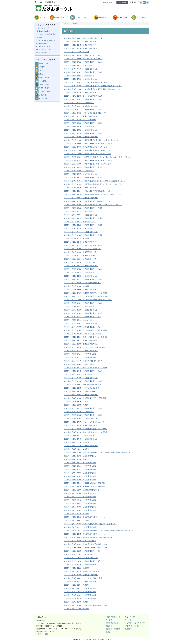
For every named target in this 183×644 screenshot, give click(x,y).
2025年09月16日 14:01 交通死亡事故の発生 (81, 395)
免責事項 (128, 629)
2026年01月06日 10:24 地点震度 (77, 239)
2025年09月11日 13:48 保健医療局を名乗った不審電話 (85, 398)
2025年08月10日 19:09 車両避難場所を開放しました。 (85, 517)
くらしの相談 (45, 91)
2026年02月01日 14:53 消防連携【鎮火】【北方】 (83, 167)
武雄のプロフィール (113, 617)
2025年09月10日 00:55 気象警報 (77, 405)
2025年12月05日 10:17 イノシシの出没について (83, 256)
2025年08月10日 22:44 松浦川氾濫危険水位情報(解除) (85, 483)
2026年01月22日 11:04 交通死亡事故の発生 (81, 198)
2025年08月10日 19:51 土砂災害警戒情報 (80, 503)
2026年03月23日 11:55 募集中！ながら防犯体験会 (83, 59)
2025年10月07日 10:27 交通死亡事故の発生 (81, 351)
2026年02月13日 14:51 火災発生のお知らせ (81, 130)
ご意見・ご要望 (42, 634)
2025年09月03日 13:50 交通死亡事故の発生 (81, 425)
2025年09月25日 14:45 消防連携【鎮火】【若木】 (83, 371)
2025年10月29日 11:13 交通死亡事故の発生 (81, 340)
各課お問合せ (42, 52)
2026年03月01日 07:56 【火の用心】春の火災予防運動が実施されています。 (93, 89)
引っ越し (43, 81)
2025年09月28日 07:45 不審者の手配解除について (83, 361)
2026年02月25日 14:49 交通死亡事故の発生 (81, 93)
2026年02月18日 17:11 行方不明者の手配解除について (85, 113)
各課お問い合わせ (112, 623)
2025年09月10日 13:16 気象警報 (77, 402)
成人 (41, 74)
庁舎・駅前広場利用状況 (46, 40)
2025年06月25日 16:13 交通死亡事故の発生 (81, 582)
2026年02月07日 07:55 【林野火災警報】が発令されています (87, 154)
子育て (42, 67)
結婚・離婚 (44, 77)
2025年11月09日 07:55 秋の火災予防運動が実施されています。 (88, 300)
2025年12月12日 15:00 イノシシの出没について (83, 249)
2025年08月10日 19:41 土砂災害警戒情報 (80, 510)
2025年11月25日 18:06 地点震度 (77, 286)
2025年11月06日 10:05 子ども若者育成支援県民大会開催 (86, 330)
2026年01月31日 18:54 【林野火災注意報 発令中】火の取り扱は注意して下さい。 (95, 181)
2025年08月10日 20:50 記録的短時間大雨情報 (82, 490)
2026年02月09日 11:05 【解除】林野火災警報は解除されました (88, 144)
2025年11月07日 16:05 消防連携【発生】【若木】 (83, 313)
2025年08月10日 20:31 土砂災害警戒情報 (80, 497)
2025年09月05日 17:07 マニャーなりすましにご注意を (85, 422)
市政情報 (109, 626)
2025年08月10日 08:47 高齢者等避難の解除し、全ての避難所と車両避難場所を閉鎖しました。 (100, 531)
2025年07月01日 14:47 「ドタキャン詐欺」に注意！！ (85, 578)
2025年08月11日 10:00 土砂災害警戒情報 (80, 480)
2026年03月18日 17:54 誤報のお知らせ (79, 76)
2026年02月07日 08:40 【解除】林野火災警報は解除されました (88, 150)
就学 (41, 70)
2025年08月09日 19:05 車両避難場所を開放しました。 (85, 534)
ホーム (66, 23)
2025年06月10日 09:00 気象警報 (77, 609)
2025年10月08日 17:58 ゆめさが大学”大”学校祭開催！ (85, 347)
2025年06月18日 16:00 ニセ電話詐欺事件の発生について (86, 605)
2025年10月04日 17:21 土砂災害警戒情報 (80, 354)
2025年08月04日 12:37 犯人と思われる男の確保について (86, 544)
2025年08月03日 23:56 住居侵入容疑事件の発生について (86, 548)
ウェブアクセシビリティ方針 (136, 623)
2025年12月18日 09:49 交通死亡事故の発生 (81, 242)
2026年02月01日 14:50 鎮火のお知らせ (79, 171)
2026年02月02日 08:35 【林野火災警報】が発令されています (87, 164)
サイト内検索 (122, 2)
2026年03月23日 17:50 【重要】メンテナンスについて (85, 55)
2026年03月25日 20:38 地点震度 (77, 52)
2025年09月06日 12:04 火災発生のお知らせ (81, 419)
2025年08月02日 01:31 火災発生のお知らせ (81, 558)
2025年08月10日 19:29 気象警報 (77, 514)
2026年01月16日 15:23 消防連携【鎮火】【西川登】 (84, 208)
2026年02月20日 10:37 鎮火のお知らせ (79, 103)
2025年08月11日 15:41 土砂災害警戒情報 (80, 463)
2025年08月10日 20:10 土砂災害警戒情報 (80, 500)
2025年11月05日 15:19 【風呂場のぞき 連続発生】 (84, 334)
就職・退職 (44, 84)
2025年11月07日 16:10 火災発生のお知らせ (81, 310)
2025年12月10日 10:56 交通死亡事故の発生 (81, 252)
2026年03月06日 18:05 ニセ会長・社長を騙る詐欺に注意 (86, 82)
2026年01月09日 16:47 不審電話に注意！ (80, 222)
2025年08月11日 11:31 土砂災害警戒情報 (80, 473)
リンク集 (128, 620)
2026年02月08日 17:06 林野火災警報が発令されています (86, 147)
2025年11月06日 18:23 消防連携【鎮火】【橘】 (83, 317)
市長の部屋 (123, 17)
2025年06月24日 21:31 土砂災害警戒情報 (80, 588)
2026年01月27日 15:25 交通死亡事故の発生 (81, 188)
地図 (78, 623)
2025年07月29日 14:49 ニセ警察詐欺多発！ (81, 565)
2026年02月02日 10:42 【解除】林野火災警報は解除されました (88, 161)
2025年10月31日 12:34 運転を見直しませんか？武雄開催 (86, 337)
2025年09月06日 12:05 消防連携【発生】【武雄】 (83, 415)
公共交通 (43, 98)
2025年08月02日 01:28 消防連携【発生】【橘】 (83, 561)
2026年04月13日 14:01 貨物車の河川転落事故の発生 (84, 38)
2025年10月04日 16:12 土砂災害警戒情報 (80, 357)
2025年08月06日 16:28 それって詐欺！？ (80, 541)
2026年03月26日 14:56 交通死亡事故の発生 (81, 48)
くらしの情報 (81, 17)
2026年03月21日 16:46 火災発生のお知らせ (81, 69)
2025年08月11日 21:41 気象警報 (77, 449)
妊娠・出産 (44, 63)
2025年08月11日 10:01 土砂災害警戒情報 (80, 476)
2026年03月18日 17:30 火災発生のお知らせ (81, 79)
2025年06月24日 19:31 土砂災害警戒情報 (80, 595)
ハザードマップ (43, 28)
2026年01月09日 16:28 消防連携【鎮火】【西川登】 (84, 225)
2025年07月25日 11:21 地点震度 (77, 568)
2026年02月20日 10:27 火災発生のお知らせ (81, 106)
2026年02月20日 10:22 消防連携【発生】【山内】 (83, 110)
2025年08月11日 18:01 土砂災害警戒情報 (80, 456)
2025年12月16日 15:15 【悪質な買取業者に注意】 (83, 245)
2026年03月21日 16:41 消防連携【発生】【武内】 (83, 72)
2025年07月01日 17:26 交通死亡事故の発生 (81, 575)
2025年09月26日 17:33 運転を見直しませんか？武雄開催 (86, 368)
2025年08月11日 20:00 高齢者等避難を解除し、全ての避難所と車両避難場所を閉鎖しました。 (100, 453)
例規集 (108, 632)
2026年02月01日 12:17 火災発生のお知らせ (81, 174)
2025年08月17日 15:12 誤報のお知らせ (79, 436)
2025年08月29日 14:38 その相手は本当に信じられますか (86, 429)
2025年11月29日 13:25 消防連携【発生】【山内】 (83, 279)
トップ (42, 17)
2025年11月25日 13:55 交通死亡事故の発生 (81, 290)
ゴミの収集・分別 (44, 46)
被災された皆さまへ (44, 49)
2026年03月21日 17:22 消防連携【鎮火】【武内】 (83, 62)
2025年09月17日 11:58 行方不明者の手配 (80, 391)
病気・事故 (44, 88)
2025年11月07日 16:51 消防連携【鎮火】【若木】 (83, 303)
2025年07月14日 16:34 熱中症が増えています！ (83, 571)
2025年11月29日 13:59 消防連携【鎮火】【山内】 (83, 269)
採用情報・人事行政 (113, 629)
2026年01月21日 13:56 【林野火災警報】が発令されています (87, 201)
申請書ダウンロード (44, 37)
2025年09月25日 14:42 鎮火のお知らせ (79, 374)
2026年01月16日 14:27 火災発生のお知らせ (81, 215)
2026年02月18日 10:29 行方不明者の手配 (80, 120)
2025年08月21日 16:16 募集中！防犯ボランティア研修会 (86, 432)
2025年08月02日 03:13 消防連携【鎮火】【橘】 (83, 551)
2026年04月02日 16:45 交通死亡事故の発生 (81, 45)
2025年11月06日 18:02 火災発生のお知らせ (81, 323)
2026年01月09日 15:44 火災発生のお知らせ (81, 232)
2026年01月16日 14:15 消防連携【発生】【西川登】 (84, 218)
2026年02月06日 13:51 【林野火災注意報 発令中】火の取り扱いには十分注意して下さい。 (98, 157)
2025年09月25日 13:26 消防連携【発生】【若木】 (83, 381)
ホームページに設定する (46, 2)
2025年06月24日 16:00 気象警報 (77, 602)
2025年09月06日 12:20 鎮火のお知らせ (79, 412)
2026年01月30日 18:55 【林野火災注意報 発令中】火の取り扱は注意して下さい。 (95, 184)
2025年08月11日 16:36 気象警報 (77, 459)
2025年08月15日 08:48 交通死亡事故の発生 (81, 446)
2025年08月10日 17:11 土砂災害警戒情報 (80, 527)
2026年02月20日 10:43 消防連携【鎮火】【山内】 (83, 99)
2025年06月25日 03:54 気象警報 (77, 585)
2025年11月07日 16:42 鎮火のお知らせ (79, 307)
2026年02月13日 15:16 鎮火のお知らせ (79, 127)
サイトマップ (130, 617)
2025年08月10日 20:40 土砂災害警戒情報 (80, 493)
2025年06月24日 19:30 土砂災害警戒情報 (80, 599)
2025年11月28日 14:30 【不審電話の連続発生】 (83, 283)
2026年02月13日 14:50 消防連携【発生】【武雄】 (83, 133)
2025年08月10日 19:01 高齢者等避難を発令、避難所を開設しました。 (91, 524)
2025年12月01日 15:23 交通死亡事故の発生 (81, 266)
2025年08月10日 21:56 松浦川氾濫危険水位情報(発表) (85, 486)
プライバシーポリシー (133, 626)
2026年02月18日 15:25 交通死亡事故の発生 (81, 116)
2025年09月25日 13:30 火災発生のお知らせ (81, 378)
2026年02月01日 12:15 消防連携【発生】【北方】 (83, 177)
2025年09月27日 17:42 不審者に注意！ (79, 364)
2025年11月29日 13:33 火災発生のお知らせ (81, 276)
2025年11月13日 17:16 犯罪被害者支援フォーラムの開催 (86, 293)
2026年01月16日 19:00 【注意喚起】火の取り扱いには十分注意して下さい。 (93, 205)
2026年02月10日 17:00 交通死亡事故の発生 (81, 137)
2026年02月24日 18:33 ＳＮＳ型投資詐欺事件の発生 (84, 96)
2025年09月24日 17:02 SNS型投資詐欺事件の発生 (83, 385)
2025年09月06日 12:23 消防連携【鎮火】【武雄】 (83, 408)
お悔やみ (43, 95)
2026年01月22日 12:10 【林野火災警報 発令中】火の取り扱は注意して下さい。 (94, 194)
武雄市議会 (141, 17)
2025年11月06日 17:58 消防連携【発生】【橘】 (83, 327)
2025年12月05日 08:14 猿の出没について (80, 259)
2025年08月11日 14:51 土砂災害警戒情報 (80, 469)
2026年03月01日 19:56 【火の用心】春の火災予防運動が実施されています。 (93, 86)
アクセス (109, 620)
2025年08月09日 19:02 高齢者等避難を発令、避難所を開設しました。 (91, 537)
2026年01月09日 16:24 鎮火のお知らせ (79, 228)
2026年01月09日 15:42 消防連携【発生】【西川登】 (84, 235)
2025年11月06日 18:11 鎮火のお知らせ (79, 320)
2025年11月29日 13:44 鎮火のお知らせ (79, 273)
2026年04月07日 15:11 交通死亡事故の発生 (81, 42)
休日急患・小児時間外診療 (47, 34)
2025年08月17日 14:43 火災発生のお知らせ (81, 439)
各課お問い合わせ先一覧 (45, 631)
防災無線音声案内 (44, 31)
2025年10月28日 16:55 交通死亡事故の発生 (81, 344)
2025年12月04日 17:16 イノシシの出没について (83, 262)
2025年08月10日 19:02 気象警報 (77, 520)
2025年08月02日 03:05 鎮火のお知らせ (79, 554)
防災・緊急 (60, 17)
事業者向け (104, 17)
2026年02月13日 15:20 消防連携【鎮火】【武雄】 (83, 123)
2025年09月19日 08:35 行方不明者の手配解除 (82, 388)
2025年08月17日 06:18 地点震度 (77, 442)
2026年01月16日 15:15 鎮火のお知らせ (79, 211)
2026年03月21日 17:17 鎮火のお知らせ (79, 65)
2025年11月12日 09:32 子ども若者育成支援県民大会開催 (86, 296)
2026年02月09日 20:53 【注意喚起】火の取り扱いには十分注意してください (93, 140)
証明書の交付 (42, 43)
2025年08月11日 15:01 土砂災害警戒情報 (80, 466)
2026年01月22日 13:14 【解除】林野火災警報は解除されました (88, 191)
